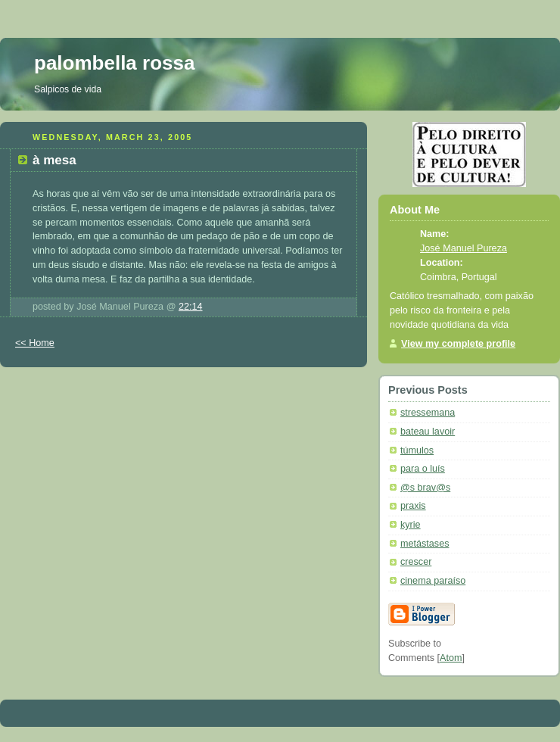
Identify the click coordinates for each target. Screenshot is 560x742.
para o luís (423, 469)
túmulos (417, 450)
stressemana (428, 413)
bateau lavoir (428, 432)
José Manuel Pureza (464, 248)
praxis (413, 506)
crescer (416, 562)
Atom (451, 658)
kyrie (411, 525)
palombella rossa (114, 63)
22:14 (191, 307)
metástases (425, 544)
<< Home (35, 343)
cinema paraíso (433, 581)
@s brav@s (425, 488)
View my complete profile (458, 344)
